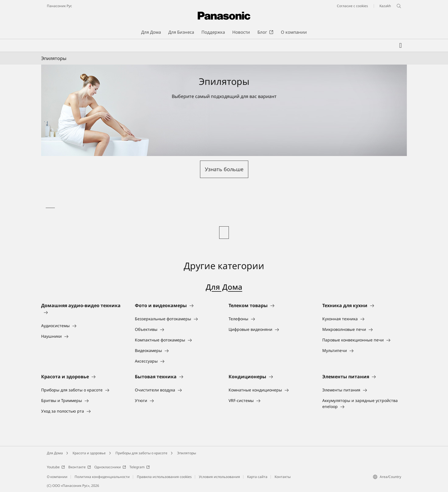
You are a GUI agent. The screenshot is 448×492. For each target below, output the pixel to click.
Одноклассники (110, 467)
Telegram (140, 467)
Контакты (283, 477)
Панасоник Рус (59, 6)
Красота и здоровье (89, 453)
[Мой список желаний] (401, 45)
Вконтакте (80, 467)
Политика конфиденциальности (102, 477)
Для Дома (224, 287)
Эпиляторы (187, 453)
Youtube (56, 467)
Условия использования (219, 477)
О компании (57, 477)
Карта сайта (257, 477)
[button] (224, 169)
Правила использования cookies (164, 477)
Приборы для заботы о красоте (141, 453)
